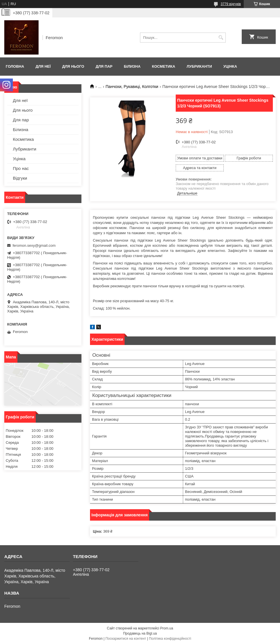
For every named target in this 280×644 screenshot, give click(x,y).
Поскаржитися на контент (126, 639)
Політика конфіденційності (170, 639)
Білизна (132, 66)
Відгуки (20, 178)
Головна (15, 66)
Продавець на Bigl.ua (140, 633)
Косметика (164, 66)
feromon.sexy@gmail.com (34, 245)
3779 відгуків (231, 4)
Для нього (73, 66)
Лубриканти (199, 66)
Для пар (104, 66)
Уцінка (230, 66)
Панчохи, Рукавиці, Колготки (132, 87)
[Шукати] (221, 38)
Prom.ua (167, 628)
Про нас (21, 168)
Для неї (43, 66)
